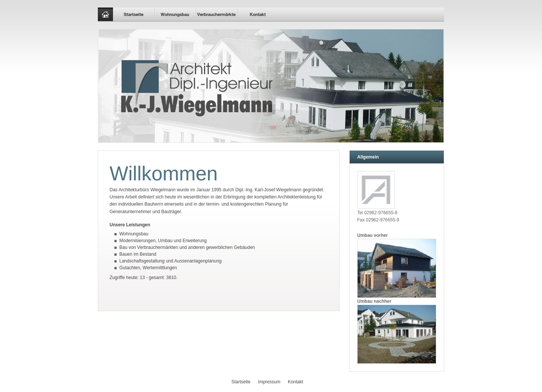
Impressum (269, 382)
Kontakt (296, 382)
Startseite (241, 382)
